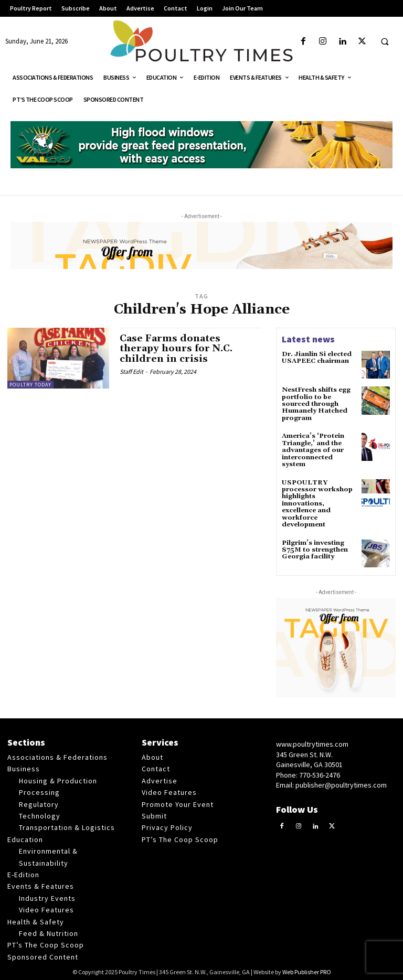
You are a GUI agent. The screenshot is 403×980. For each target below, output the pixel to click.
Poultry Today (30, 385)
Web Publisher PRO (307, 970)
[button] (385, 42)
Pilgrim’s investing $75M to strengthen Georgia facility (315, 547)
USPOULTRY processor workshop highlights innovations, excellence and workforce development (317, 502)
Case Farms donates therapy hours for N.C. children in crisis (177, 349)
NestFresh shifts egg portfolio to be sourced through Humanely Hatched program (316, 404)
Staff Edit (131, 371)
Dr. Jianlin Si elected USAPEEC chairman (316, 358)
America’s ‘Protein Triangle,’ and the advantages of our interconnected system (313, 449)
